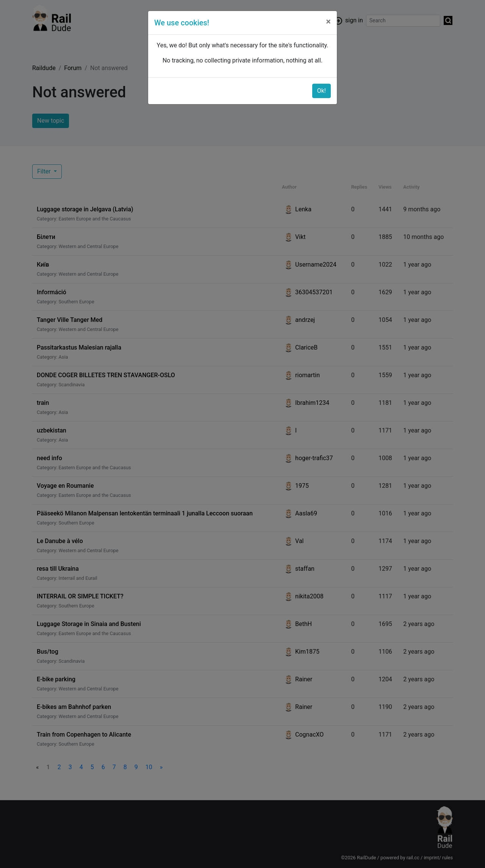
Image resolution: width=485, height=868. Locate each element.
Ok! (322, 91)
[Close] (328, 22)
